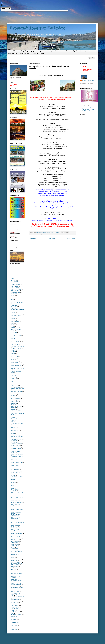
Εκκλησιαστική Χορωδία (38, 53)
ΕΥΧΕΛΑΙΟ (13, 396)
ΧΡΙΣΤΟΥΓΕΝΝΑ (14, 626)
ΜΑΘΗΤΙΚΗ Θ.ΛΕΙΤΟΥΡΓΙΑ (16, 459)
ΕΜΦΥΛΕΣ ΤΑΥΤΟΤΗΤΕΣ (16, 363)
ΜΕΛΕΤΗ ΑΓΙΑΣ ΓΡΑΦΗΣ (16, 466)
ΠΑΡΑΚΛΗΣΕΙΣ (14, 546)
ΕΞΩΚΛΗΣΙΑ (13, 375)
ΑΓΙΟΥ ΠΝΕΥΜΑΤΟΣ (15, 291)
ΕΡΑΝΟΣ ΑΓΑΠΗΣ (14, 386)
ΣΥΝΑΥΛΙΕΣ (13, 590)
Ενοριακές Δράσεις (25, 53)
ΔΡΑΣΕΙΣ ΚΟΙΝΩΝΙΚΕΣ (37, 234)
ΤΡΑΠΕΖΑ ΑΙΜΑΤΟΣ (15, 604)
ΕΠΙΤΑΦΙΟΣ (13, 382)
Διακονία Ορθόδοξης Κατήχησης (26, 51)
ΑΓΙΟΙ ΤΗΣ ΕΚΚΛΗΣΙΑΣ (15, 285)
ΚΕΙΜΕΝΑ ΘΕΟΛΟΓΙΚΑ (15, 431)
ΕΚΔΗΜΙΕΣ (13, 350)
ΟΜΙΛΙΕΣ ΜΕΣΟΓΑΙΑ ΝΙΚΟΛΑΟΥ (17, 500)
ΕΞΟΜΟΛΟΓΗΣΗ (14, 374)
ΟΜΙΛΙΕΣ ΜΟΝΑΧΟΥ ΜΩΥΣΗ (17, 503)
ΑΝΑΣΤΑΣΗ (13, 312)
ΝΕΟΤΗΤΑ (13, 480)
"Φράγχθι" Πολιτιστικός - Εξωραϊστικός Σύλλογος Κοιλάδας (88, 108)
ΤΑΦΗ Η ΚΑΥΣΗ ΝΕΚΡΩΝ (16, 601)
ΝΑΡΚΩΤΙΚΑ (13, 475)
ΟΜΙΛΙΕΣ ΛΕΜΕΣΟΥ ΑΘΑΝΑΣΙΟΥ (18, 498)
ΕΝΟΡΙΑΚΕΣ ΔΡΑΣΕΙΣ (46, 234)
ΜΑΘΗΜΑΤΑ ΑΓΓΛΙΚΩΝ (15, 445)
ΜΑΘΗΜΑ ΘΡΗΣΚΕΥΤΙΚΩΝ (16, 444)
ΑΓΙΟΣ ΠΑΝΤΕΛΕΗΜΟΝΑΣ (16, 289)
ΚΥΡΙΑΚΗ (13, 434)
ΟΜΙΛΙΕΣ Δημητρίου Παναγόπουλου (15, 490)
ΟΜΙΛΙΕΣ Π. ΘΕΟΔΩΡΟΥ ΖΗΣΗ (17, 523)
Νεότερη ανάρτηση (33, 239)
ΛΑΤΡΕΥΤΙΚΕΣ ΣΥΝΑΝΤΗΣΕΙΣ (17, 437)
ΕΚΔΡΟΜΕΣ (13, 352)
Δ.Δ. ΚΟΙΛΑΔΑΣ (14, 332)
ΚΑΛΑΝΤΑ (13, 420)
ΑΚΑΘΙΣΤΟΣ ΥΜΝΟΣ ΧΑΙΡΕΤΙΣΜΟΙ (15, 298)
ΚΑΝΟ (12, 422)
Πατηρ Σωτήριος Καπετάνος (16, 551)
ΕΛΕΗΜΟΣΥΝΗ (14, 358)
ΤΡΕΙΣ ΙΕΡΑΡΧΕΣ (14, 609)
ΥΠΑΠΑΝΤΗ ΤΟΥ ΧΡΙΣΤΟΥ (16, 615)
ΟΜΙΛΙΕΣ (13, 488)
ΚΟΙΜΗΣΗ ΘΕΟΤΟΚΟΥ (15, 432)
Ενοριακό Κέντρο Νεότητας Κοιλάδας (59, 51)
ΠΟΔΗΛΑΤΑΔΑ (14, 561)
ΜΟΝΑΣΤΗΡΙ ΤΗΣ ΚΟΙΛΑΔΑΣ (17, 473)
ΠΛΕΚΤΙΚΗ (13, 558)
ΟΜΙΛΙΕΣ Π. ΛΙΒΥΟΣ (15, 528)
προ (12, 568)
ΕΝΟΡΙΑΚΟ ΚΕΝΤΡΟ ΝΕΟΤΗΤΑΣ (57, 234)
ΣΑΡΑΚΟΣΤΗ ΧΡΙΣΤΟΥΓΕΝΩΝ (17, 581)
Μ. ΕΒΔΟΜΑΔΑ (14, 442)
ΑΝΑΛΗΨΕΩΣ (14, 308)
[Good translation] (4, 9)
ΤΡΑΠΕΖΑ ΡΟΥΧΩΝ (15, 606)
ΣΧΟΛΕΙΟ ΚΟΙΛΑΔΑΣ (15, 592)
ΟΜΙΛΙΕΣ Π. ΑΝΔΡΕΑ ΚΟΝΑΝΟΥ (17, 507)
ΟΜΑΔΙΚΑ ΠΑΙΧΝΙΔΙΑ (15, 484)
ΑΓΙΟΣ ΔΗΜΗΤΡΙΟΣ (15, 288)
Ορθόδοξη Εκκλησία (15, 541)
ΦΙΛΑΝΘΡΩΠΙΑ (14, 616)
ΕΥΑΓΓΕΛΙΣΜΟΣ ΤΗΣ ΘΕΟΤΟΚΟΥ (15, 393)
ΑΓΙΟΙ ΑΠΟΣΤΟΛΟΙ (15, 286)
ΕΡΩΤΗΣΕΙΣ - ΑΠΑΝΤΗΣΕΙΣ (16, 391)
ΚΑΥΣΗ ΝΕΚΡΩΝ (14, 429)
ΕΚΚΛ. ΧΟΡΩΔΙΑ (14, 356)
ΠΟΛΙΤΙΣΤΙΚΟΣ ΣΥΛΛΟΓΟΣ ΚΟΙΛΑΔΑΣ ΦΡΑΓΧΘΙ (16, 564)
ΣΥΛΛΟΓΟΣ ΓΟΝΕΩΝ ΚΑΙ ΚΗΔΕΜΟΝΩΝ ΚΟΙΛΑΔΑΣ (16, 584)
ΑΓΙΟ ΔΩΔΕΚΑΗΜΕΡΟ (15, 282)
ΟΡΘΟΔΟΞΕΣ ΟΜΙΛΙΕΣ (16, 538)
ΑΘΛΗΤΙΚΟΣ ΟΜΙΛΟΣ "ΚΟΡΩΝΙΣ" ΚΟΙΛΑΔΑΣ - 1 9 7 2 (88, 110)
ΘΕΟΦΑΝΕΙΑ (13, 409)
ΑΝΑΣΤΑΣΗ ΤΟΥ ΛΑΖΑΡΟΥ (16, 314)
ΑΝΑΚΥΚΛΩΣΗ (14, 307)
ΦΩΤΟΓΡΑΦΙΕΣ (14, 619)
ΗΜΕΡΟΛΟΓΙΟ (14, 403)
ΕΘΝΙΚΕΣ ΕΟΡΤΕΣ (15, 345)
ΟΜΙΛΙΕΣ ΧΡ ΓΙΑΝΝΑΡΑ (16, 537)
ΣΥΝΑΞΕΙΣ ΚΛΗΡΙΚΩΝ (15, 586)
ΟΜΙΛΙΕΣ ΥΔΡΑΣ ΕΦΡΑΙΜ (16, 535)
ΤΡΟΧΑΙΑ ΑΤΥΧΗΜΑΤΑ (15, 612)
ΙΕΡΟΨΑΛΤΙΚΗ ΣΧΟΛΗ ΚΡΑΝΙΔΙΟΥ (15, 417)
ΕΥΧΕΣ (12, 397)
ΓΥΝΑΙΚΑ (13, 331)
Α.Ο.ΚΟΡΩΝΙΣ (14, 277)
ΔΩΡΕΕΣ (13, 343)
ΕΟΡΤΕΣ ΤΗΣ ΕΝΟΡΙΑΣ (16, 380)
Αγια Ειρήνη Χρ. (14, 280)
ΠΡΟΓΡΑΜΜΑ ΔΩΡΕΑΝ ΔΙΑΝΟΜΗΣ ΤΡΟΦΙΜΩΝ (16, 571)
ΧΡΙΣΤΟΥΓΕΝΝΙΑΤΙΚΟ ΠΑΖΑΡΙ (17, 627)
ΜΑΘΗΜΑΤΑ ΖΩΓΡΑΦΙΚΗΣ (16, 448)
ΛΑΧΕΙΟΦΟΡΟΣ (14, 441)
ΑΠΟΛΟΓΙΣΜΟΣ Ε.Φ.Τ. (15, 316)
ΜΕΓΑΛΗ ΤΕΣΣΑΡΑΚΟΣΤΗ (16, 462)
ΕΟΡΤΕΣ (13, 377)
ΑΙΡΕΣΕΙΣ (13, 295)
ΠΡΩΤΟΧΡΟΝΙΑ (14, 579)
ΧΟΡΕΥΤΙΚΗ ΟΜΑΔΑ (15, 623)
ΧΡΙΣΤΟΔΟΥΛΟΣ (14, 624)
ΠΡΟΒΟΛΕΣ (13, 569)
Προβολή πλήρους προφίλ (86, 85)
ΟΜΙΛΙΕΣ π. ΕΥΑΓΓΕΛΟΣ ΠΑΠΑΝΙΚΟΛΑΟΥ (16, 518)
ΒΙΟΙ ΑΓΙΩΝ (13, 325)
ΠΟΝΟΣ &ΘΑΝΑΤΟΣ (15, 566)
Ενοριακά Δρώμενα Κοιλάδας (37, 28)
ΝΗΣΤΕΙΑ (13, 481)
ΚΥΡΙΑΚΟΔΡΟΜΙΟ (14, 435)
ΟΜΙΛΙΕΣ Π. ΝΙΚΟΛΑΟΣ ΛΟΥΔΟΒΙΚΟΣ (16, 530)
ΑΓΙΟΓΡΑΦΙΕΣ (14, 283)
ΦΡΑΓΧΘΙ (13, 618)
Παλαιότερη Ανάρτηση (71, 239)
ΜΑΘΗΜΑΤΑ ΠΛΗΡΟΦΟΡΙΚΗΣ (17, 457)
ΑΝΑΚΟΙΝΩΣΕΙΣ (14, 305)
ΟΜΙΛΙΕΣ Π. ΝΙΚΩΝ (15, 532)
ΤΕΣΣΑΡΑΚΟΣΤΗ (14, 603)
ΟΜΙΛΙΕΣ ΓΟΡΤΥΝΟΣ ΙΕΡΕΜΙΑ (17, 492)
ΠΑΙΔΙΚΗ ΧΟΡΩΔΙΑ (15, 544)
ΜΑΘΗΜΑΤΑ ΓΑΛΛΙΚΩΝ (16, 447)
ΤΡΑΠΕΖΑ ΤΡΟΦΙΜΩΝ (15, 607)
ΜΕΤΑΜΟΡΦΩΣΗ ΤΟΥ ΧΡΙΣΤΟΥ (17, 467)
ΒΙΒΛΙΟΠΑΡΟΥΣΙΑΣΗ (15, 322)
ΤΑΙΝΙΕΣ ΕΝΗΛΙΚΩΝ (15, 600)
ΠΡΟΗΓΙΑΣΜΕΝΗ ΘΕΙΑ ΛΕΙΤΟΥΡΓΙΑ (15, 577)
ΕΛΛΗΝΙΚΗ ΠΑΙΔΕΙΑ (15, 361)
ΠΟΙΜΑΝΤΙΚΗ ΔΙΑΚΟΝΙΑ (16, 562)
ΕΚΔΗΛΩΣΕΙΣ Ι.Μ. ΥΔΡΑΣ (16, 349)
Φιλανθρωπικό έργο (87, 51)
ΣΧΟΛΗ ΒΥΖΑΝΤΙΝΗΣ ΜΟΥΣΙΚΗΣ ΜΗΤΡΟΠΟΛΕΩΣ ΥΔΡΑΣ (17, 594)
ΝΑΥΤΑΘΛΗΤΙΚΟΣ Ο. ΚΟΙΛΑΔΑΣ (17, 477)
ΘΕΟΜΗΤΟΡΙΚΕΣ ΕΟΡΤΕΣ (16, 406)
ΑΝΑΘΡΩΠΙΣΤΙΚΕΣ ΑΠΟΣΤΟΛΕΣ (17, 303)
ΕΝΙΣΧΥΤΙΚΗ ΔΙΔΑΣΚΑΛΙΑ (16, 366)
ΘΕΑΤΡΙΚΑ (13, 405)
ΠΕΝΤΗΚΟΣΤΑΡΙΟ (14, 553)
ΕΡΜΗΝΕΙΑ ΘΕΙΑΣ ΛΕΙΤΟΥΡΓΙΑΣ (18, 389)
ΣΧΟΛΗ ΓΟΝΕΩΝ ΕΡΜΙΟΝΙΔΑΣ (17, 597)
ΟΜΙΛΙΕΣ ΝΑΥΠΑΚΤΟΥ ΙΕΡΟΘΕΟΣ (15, 505)
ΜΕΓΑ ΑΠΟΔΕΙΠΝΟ (15, 461)
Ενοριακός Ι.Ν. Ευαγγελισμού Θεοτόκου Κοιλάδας (88, 81)
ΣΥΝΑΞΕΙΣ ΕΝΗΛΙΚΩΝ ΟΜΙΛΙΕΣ (17, 588)
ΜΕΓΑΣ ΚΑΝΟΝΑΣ (14, 464)
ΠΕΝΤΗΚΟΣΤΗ (14, 555)
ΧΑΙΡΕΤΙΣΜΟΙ (14, 621)
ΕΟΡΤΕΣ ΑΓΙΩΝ (14, 379)
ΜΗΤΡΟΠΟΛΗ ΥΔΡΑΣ (15, 470)
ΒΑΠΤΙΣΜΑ (13, 320)
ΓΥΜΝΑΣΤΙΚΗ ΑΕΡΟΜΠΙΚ (16, 329)
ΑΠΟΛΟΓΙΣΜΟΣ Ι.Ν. (15, 317)
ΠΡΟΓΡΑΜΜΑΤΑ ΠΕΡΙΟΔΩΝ (17, 575)
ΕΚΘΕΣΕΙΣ (13, 353)
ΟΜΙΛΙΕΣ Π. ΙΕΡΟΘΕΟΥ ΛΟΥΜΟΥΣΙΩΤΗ (16, 526)
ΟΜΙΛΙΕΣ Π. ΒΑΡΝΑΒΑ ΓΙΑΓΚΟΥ (17, 510)
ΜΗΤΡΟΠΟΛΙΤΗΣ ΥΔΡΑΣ (16, 471)
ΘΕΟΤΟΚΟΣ (13, 408)
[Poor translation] (9, 9)
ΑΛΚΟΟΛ (13, 301)
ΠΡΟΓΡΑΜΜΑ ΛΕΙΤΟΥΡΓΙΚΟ (17, 574)
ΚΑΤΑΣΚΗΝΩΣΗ (14, 426)
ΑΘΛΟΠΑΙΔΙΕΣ (14, 294)
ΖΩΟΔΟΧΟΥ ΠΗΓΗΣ (15, 402)
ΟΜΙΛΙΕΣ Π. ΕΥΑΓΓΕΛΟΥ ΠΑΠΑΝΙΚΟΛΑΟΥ (16, 521)
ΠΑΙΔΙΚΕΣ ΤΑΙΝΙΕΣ (15, 543)
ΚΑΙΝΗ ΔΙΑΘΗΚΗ (14, 419)
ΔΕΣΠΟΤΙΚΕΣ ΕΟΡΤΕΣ (15, 337)
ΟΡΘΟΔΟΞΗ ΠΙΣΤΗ (15, 540)
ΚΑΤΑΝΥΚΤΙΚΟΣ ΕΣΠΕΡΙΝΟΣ (17, 423)
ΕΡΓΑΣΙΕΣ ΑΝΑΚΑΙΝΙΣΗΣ (16, 387)
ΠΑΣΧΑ (12, 547)
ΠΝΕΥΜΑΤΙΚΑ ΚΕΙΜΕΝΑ (16, 559)
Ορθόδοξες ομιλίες (13, 53)
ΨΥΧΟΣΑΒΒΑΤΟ (14, 630)
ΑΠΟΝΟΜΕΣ (13, 319)
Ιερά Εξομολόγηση (75, 51)
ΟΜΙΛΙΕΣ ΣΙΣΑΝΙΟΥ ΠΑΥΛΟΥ (17, 534)
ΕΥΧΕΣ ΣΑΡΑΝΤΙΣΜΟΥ (15, 399)
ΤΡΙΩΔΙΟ (13, 610)
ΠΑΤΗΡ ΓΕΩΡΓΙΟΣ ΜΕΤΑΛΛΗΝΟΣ (14, 549)
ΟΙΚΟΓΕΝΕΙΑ (13, 483)
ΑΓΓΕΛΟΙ (13, 279)
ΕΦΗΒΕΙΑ (13, 400)
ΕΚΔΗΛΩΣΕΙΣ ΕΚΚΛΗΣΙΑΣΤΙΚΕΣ (17, 346)
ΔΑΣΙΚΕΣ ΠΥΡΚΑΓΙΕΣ (15, 334)
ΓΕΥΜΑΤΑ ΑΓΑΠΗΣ (15, 328)
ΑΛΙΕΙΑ (12, 300)
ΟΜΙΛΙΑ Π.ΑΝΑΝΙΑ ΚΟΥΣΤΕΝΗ (17, 486)
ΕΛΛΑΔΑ (13, 359)
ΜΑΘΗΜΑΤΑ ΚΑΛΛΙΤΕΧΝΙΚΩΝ (17, 450)
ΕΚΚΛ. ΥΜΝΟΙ (14, 355)
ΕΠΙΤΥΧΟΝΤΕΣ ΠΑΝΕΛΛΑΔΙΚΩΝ (18, 383)
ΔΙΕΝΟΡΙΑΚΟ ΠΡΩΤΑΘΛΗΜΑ (17, 340)
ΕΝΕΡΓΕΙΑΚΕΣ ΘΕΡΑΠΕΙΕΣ (16, 364)
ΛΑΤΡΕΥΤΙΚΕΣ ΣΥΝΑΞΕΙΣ (16, 439)
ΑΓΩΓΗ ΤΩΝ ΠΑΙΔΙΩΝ (15, 292)
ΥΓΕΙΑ (12, 613)
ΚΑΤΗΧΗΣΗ (13, 428)
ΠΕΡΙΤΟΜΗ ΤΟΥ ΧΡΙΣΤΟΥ (16, 556)
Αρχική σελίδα (12, 51)
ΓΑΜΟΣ (12, 326)
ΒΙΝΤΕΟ (12, 323)
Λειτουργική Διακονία (42, 51)
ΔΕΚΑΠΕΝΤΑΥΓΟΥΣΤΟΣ (16, 335)
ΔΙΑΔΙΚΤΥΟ (13, 339)
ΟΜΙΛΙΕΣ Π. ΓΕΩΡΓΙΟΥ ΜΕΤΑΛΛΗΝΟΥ (15, 515)
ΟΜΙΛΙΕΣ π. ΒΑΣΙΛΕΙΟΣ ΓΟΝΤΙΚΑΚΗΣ (16, 513)
